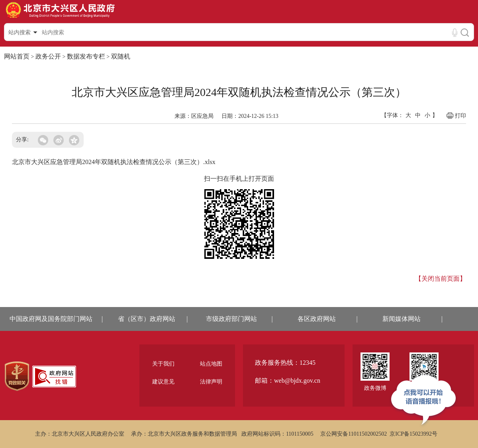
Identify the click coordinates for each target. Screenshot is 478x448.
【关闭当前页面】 (441, 279)
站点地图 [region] (211, 364)
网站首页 (17, 56)
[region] (17, 376)
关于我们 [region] (163, 364)
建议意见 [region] (163, 382)
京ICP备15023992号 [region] (413, 434)
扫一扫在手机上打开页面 (239, 179)
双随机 (121, 56)
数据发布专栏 (86, 56)
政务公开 (48, 56)
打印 (456, 115)
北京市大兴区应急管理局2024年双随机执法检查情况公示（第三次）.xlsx (114, 162)
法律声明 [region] (211, 382)
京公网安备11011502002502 (354, 434)
